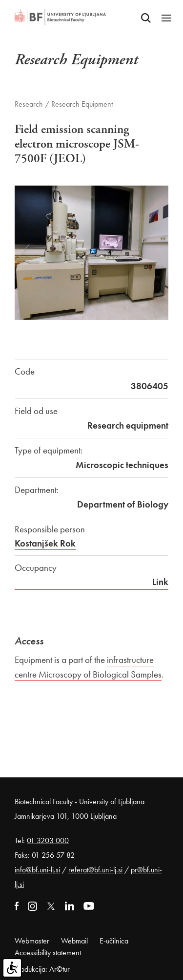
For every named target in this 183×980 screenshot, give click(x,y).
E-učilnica (114, 941)
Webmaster (32, 941)
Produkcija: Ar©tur (42, 969)
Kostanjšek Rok (45, 543)
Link (160, 582)
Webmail (74, 941)
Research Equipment (82, 104)
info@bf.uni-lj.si (37, 870)
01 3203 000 (48, 840)
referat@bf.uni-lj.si (95, 870)
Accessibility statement (48, 952)
